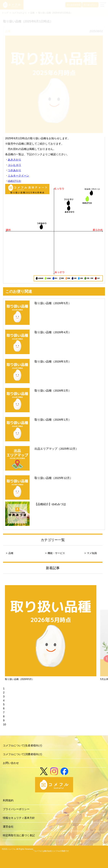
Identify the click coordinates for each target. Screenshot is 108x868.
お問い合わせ (11, 763)
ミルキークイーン (18, 176)
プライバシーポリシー (16, 809)
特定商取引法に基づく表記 (19, 835)
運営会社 (8, 827)
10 (5, 724)
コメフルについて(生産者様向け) (22, 745)
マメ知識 (92, 553)
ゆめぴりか (14, 181)
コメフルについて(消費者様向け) (22, 754)
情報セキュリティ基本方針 (19, 818)
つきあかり (14, 170)
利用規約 (8, 800)
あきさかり (14, 160)
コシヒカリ (14, 165)
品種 (11, 553)
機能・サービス (56, 553)
